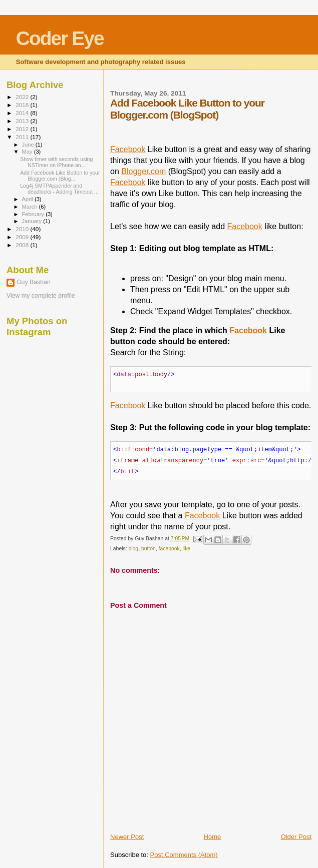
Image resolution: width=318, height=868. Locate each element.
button (148, 549)
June (29, 145)
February (34, 214)
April (28, 199)
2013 (23, 121)
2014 (23, 113)
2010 (23, 229)
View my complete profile (41, 296)
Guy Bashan (34, 282)
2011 (23, 137)
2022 (23, 97)
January (33, 221)
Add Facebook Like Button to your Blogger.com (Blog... (60, 176)
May (28, 152)
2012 (23, 129)
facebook (169, 549)
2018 (23, 105)
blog (133, 549)
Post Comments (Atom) (184, 855)
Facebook (128, 149)
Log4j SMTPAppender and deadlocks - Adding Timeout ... (59, 189)
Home (213, 837)
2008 (23, 245)
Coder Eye (60, 38)
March (31, 207)
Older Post (296, 837)
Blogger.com (143, 171)
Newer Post (127, 837)
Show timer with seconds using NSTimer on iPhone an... (56, 162)
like (187, 549)
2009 (23, 237)
